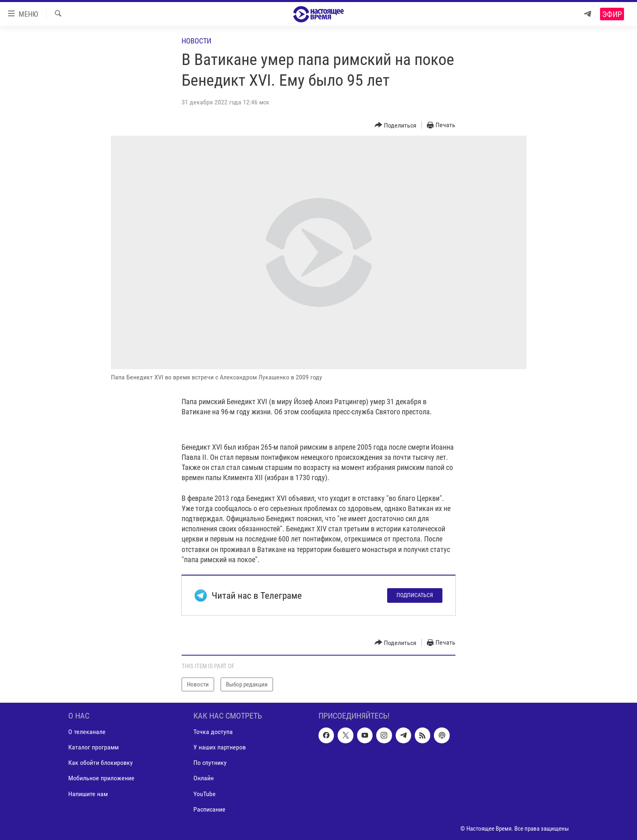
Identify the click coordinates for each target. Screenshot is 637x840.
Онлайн (204, 778)
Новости (196, 41)
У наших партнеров (220, 748)
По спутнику (210, 763)
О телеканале (87, 732)
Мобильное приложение (101, 778)
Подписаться (415, 595)
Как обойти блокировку (101, 763)
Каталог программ (93, 748)
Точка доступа (213, 732)
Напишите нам (88, 794)
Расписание (209, 809)
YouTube (205, 794)
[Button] (396, 125)
